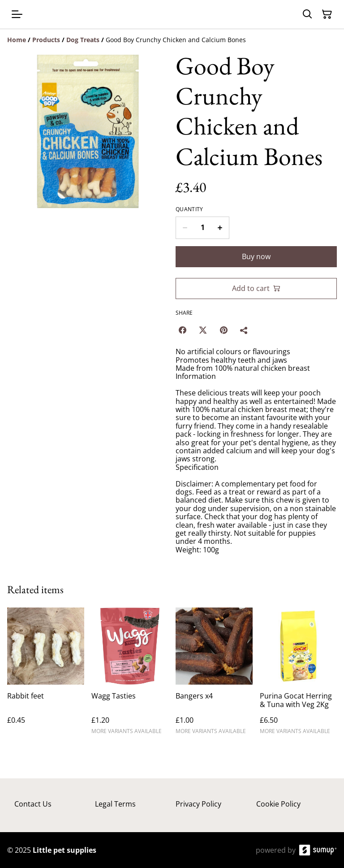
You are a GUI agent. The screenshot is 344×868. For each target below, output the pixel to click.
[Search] (307, 14)
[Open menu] (17, 14)
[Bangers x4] (214, 675)
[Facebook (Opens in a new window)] (182, 330)
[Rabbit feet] (46, 675)
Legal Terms (115, 804)
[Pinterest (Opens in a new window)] (224, 330)
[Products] (46, 40)
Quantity (189, 209)
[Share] (244, 330)
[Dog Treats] (83, 40)
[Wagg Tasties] (130, 675)
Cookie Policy (278, 804)
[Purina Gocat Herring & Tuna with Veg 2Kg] (298, 675)
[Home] (17, 40)
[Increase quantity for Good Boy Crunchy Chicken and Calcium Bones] (220, 228)
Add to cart (256, 288)
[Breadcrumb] (172, 40)
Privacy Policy (198, 804)
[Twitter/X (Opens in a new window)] (203, 330)
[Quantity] (202, 228)
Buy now (256, 256)
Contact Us (33, 804)
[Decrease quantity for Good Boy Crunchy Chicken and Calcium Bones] (185, 228)
